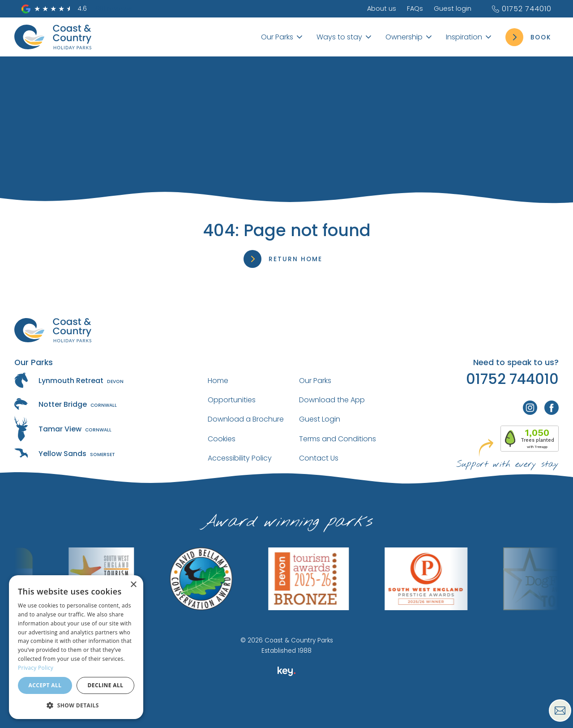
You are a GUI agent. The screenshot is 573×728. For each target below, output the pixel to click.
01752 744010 (521, 9)
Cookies (222, 439)
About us (382, 9)
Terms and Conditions (338, 439)
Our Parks (315, 381)
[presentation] (286, 707)
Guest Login (320, 419)
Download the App (332, 400)
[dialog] (76, 647)
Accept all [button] (45, 685)
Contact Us (319, 458)
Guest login (453, 9)
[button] (76, 705)
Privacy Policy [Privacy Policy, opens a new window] (36, 668)
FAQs (415, 9)
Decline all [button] (106, 685)
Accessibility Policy (240, 458)
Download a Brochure (246, 419)
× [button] (133, 585)
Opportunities (232, 400)
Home (218, 381)
